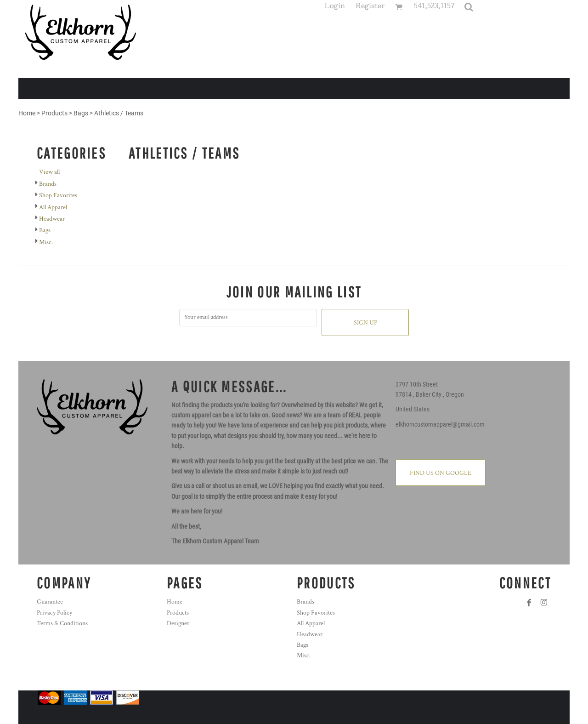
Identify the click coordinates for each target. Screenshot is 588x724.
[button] (469, 7)
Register (370, 7)
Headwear (52, 219)
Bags (81, 113)
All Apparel (53, 207)
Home (27, 113)
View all (49, 172)
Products (54, 113)
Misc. (46, 242)
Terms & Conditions (62, 623)
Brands (48, 184)
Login (335, 7)
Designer (178, 623)
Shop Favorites (58, 195)
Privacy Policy (54, 613)
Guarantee (50, 602)
